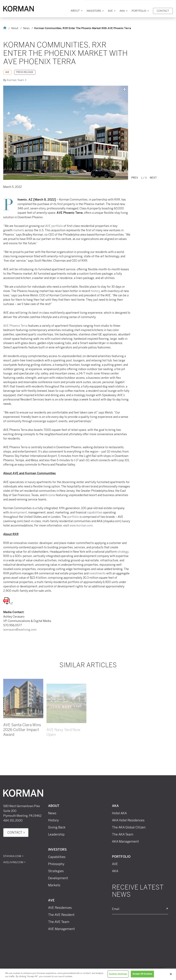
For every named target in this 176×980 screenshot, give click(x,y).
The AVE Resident (61, 915)
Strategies (56, 871)
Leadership (56, 834)
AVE (7, 72)
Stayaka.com (12, 856)
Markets (54, 885)
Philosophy (56, 864)
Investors (57, 850)
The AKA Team (123, 834)
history (95, 291)
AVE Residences (60, 908)
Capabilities (57, 857)
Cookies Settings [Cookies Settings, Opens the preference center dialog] (118, 974)
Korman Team (15, 80)
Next (153, 178)
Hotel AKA (119, 813)
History (53, 820)
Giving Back (57, 827)
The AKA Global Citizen (129, 827)
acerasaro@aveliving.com (20, 630)
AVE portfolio (54, 226)
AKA (115, 806)
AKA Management (125, 841)
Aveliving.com (13, 862)
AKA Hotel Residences (128, 820)
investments (97, 573)
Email (116, 909)
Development (58, 878)
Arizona (50, 495)
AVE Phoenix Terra (15, 326)
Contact (15, 832)
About (15, 28)
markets (19, 230)
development (18, 512)
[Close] (171, 974)
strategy (123, 552)
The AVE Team (59, 922)
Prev (135, 178)
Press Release (25, 72)
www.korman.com (81, 526)
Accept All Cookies (142, 974)
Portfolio (121, 857)
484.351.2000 (13, 821)
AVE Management (61, 929)
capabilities (95, 512)
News (26, 28)
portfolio (73, 517)
